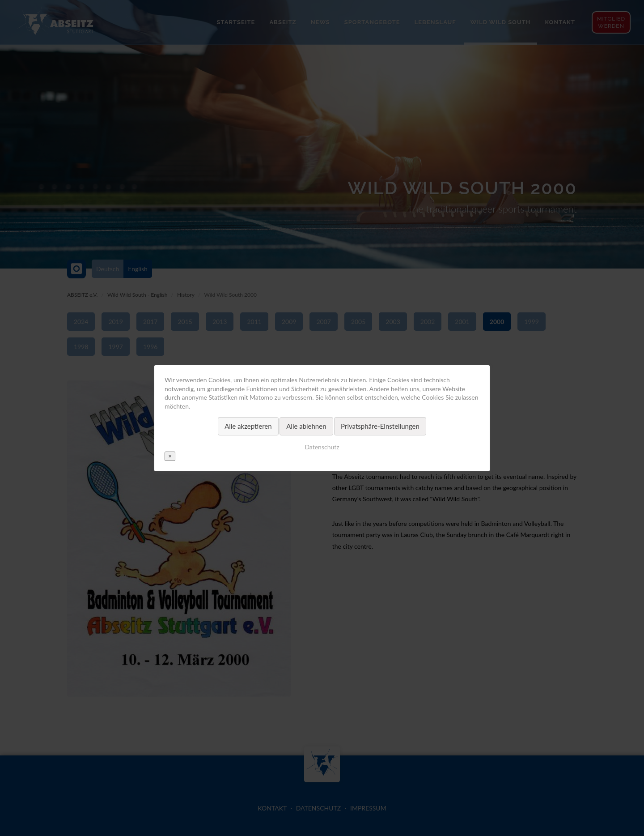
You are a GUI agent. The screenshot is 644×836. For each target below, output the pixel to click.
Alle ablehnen (306, 426)
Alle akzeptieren (248, 426)
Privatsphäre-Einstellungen (380, 426)
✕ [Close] (170, 456)
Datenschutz (322, 446)
